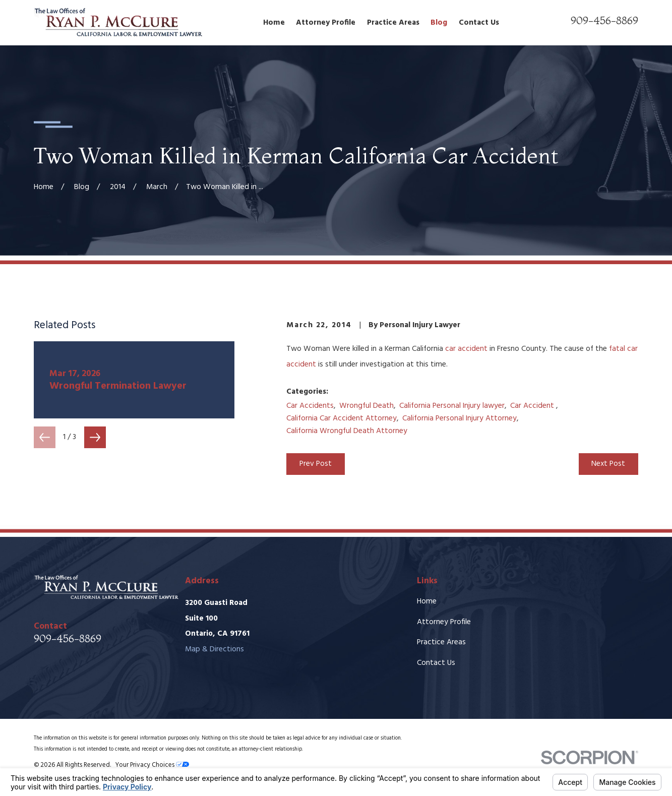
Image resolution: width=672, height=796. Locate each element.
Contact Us (436, 663)
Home (427, 601)
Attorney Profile (444, 622)
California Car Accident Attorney (342, 418)
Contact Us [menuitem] (479, 23)
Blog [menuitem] (439, 23)
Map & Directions (215, 649)
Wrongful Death (366, 406)
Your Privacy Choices (152, 765)
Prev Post (316, 464)
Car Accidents (310, 406)
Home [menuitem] (274, 23)
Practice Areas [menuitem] (393, 23)
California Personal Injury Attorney (460, 418)
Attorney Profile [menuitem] (326, 23)
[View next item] (95, 437)
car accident (466, 349)
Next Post (608, 464)
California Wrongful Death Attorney (347, 431)
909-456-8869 (604, 20)
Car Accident (533, 406)
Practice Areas (441, 642)
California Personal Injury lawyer (452, 406)
